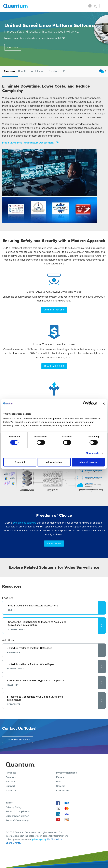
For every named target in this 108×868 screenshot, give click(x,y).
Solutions (54, 71)
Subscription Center (17, 816)
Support (10, 786)
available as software (25, 523)
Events (60, 777)
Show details (92, 453)
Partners (11, 781)
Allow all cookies (88, 462)
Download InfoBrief (54, 366)
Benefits (23, 71)
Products (11, 773)
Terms (9, 803)
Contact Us (63, 790)
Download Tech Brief (54, 310)
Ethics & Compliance (18, 811)
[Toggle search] (96, 6)
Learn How (13, 47)
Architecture (38, 71)
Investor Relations (66, 773)
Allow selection (54, 462)
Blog (59, 781)
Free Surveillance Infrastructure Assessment (28, 143)
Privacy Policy (14, 807)
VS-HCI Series (54, 543)
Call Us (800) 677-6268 (17, 739)
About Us (11, 790)
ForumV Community (17, 820)
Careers (61, 786)
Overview (9, 71)
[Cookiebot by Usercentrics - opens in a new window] (85, 403)
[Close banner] (104, 403)
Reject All (20, 462)
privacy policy (39, 839)
